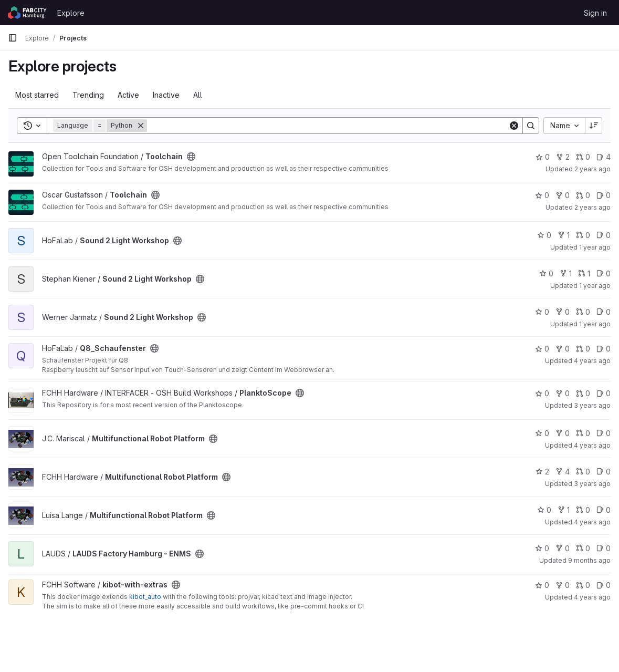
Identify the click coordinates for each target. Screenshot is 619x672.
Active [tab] (128, 95)
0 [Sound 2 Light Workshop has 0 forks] (563, 312)
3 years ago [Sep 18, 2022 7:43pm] (592, 484)
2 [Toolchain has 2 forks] (563, 157)
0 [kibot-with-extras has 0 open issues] (604, 585)
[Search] (328, 126)
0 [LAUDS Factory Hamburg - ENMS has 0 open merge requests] (583, 548)
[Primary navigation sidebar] (13, 38)
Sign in (595, 13)
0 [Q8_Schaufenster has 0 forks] (563, 349)
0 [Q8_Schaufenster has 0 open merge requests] (583, 349)
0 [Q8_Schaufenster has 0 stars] (542, 349)
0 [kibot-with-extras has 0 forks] (563, 585)
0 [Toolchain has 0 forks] (563, 195)
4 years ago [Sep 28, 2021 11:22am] (592, 361)
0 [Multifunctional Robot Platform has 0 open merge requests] (583, 433)
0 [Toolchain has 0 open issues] (604, 195)
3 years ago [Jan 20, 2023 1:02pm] (592, 405)
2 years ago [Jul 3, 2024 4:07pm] (592, 169)
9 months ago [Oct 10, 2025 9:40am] (589, 560)
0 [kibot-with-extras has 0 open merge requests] (583, 585)
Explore (71, 13)
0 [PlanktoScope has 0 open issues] (604, 393)
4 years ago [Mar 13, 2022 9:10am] (592, 597)
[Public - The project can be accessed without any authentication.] (191, 157)
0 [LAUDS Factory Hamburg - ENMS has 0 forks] (563, 548)
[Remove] (141, 126)
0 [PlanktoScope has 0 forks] (563, 393)
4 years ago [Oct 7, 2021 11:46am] (592, 445)
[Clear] (514, 126)
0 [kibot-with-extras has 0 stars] (542, 585)
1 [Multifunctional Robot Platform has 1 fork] (564, 510)
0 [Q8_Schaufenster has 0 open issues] (604, 349)
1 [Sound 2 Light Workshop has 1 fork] (564, 235)
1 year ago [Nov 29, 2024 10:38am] (595, 324)
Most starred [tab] (37, 95)
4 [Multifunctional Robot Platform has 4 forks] (563, 472)
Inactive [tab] (166, 95)
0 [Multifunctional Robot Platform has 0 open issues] (604, 433)
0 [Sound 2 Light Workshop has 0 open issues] (604, 235)
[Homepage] (27, 13)
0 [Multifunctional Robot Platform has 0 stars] (542, 433)
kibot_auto (145, 597)
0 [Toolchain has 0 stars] (543, 157)
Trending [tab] (88, 95)
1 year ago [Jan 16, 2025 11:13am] (595, 247)
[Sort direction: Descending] (594, 126)
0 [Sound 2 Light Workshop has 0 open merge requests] (583, 235)
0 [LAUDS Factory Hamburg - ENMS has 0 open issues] (604, 548)
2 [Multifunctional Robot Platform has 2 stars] (542, 472)
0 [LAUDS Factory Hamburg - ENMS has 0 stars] (542, 548)
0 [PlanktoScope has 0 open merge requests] (583, 393)
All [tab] (198, 95)
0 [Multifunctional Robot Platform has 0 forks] (563, 433)
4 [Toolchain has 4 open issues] (604, 157)
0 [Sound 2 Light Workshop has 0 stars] (544, 235)
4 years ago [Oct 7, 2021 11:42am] (592, 522)
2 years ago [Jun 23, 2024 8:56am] (592, 207)
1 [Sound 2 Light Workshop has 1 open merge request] (584, 273)
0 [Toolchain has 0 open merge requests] (583, 157)
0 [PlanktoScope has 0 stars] (542, 393)
